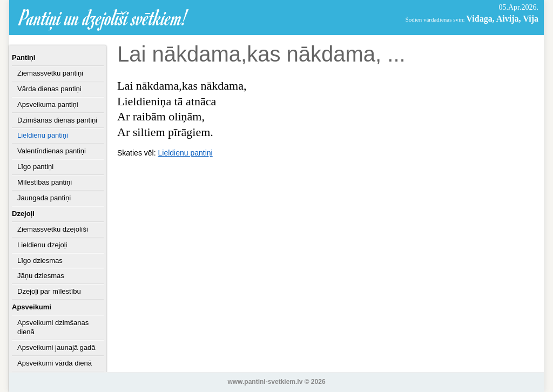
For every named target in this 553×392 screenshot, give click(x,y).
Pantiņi (23, 58)
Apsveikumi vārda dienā (55, 363)
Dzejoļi (23, 214)
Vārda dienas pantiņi (49, 89)
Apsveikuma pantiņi (48, 104)
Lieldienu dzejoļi (42, 245)
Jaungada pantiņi (44, 198)
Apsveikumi (32, 307)
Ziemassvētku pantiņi (50, 73)
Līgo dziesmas (40, 261)
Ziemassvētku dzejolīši (53, 229)
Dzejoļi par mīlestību (49, 291)
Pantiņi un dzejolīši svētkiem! (104, 18)
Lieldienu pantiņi (43, 135)
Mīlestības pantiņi (45, 182)
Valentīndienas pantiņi (52, 151)
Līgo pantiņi (35, 167)
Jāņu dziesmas (41, 276)
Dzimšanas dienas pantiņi (57, 120)
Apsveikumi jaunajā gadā (56, 347)
